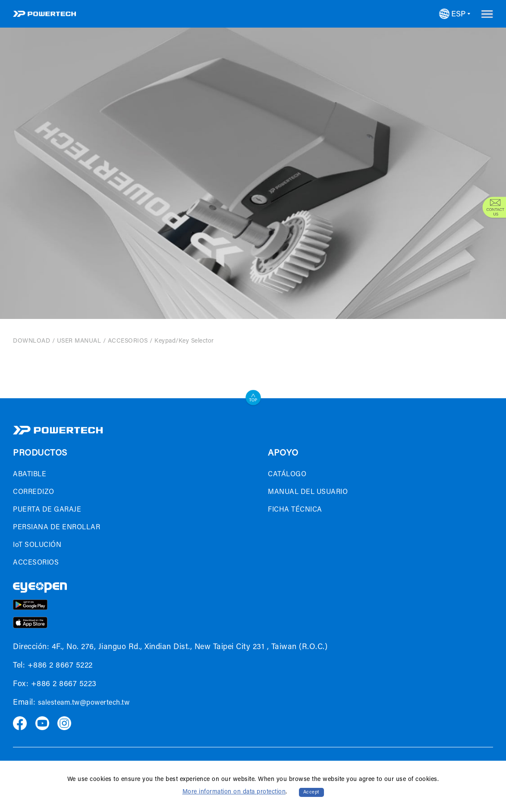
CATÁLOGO (287, 475)
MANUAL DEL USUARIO (308, 492)
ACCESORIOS (128, 341)
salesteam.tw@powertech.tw (84, 703)
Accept (311, 792)
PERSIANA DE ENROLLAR (57, 528)
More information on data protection (234, 792)
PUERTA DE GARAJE (47, 510)
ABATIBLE (30, 475)
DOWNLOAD (31, 341)
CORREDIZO (34, 492)
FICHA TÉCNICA (295, 510)
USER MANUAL (79, 341)
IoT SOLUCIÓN (37, 545)
